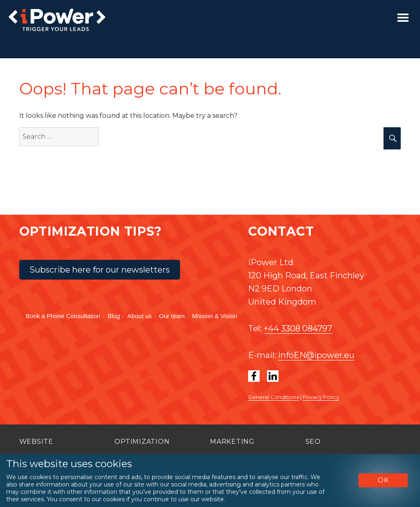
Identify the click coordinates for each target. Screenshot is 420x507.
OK (383, 480)
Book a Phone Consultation (63, 316)
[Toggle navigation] (403, 18)
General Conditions (274, 397)
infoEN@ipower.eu (316, 355)
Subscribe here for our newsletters (100, 270)
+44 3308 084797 (298, 328)
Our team (172, 316)
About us (140, 316)
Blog (114, 316)
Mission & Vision (215, 316)
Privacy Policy (321, 397)
